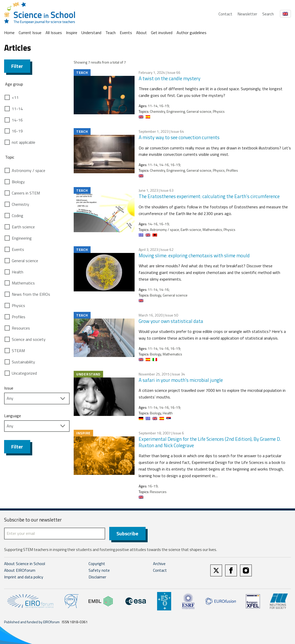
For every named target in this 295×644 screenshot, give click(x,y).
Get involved (162, 33)
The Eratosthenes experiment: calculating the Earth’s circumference (209, 196)
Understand (91, 33)
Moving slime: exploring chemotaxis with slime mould (194, 255)
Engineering (22, 238)
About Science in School (25, 564)
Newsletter (247, 14)
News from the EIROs (31, 294)
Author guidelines (192, 33)
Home (9, 33)
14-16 (17, 120)
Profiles (19, 317)
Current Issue (30, 33)
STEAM (18, 351)
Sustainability (23, 362)
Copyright (97, 564)
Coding (18, 216)
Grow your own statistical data (171, 321)
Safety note (99, 570)
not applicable (24, 142)
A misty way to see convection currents (179, 137)
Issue (9, 388)
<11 (15, 97)
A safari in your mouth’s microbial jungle (181, 380)
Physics (18, 305)
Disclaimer (97, 577)
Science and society (29, 339)
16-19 (17, 131)
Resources (21, 328)
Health (18, 272)
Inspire (72, 33)
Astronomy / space (29, 170)
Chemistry (20, 204)
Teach (111, 33)
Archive (159, 564)
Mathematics (23, 283)
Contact (225, 14)
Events (126, 33)
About (141, 33)
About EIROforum (20, 570)
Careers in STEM (26, 193)
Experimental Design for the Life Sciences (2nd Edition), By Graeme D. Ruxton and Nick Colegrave (210, 442)
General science (25, 261)
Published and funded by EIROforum (32, 622)
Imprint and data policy (24, 577)
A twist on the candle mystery (170, 78)
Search (268, 14)
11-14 (17, 109)
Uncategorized (24, 373)
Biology (18, 182)
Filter (17, 66)
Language (13, 416)
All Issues (54, 33)
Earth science (23, 227)
